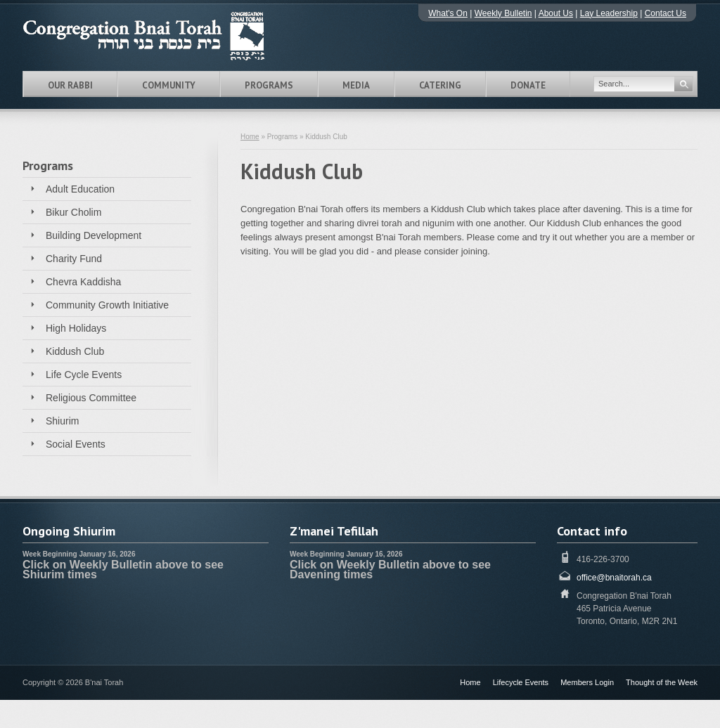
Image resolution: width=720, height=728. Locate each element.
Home (250, 137)
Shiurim (62, 421)
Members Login (587, 682)
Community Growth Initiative (107, 305)
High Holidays (76, 328)
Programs (269, 85)
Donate (528, 85)
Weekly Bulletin (503, 13)
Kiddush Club (75, 351)
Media (356, 85)
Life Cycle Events (84, 375)
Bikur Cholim (73, 212)
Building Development (94, 235)
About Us (556, 13)
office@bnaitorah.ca (614, 578)
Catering (440, 85)
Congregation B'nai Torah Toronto (163, 36)
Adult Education (80, 189)
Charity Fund (74, 259)
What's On (448, 13)
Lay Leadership (609, 13)
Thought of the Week (662, 682)
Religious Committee (91, 398)
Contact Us (666, 13)
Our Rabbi (70, 85)
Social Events (76, 444)
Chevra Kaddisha (83, 282)
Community (169, 85)
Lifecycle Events (521, 682)
